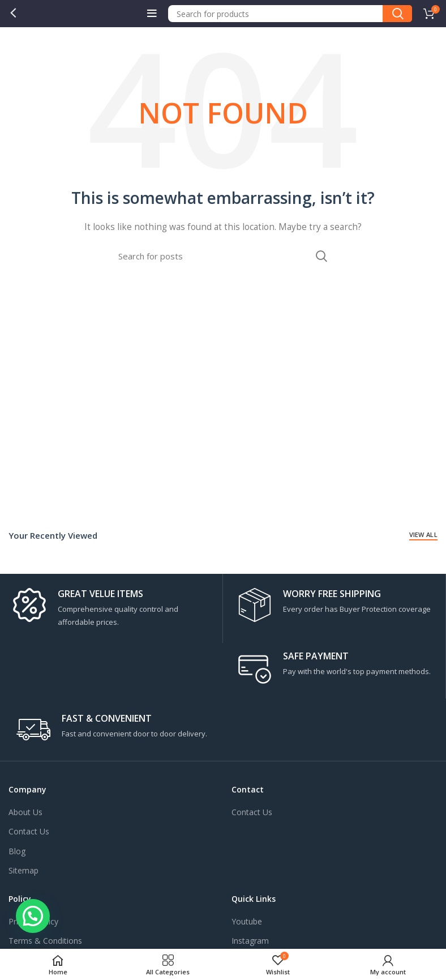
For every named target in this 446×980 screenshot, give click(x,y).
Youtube (247, 921)
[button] (33, 916)
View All (423, 534)
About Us (25, 812)
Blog (17, 851)
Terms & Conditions (45, 941)
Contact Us (29, 831)
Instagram (250, 941)
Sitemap (23, 870)
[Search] (290, 14)
